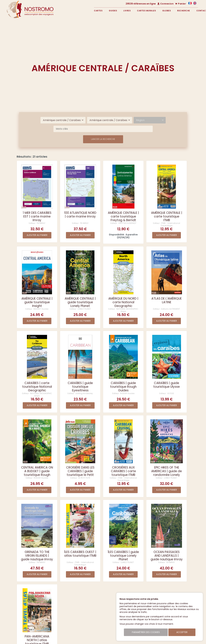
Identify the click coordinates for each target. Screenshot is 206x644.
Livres (127, 11)
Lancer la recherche (103, 139)
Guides (113, 11)
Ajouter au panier (37, 235)
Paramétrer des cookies (146, 632)
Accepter (182, 632)
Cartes (98, 11)
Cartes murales (146, 11)
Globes (167, 11)
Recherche (184, 11)
